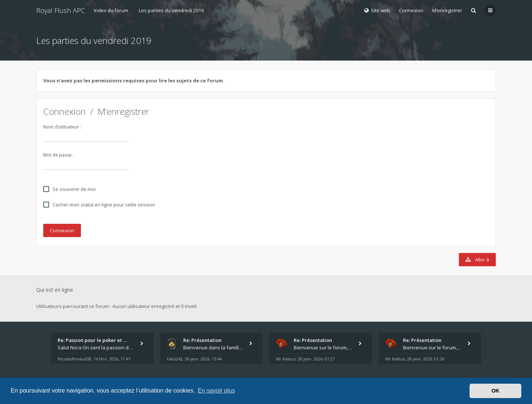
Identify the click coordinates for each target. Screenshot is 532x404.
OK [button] (495, 391)
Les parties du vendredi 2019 (171, 10)
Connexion (64, 111)
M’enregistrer (447, 10)
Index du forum (111, 10)
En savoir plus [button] (216, 391)
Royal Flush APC (61, 10)
